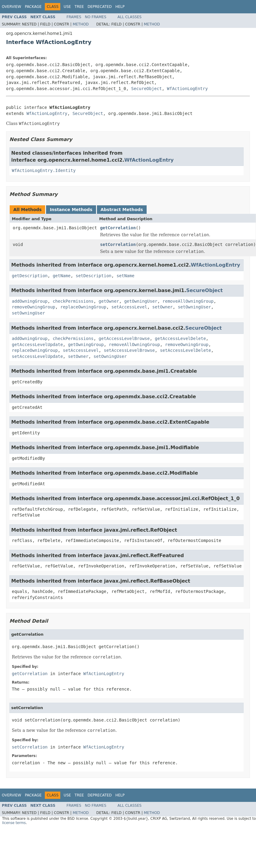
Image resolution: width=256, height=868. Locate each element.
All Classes (130, 17)
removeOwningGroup (33, 307)
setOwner (163, 307)
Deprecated (100, 7)
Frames (74, 17)
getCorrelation (118, 228)
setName (126, 276)
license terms (14, 823)
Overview (12, 7)
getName (62, 276)
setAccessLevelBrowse (129, 350)
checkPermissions (73, 301)
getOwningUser (141, 301)
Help (120, 7)
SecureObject (146, 89)
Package (33, 7)
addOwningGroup (30, 301)
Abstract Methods (122, 210)
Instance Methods (71, 210)
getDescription (30, 276)
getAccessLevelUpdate (37, 345)
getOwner (109, 301)
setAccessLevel (129, 307)
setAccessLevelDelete (186, 350)
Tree (79, 7)
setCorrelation (118, 244)
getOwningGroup (86, 345)
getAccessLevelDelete (180, 338)
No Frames (96, 17)
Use (67, 7)
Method (81, 24)
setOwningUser (194, 307)
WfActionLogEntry (187, 89)
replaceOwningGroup (83, 307)
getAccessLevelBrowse (124, 338)
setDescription (94, 276)
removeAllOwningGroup (188, 301)
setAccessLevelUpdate (37, 356)
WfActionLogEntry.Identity (44, 170)
